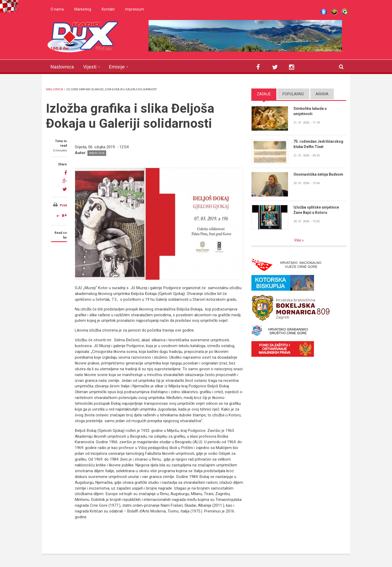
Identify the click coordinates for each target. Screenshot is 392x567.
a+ (64, 215)
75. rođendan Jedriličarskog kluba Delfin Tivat (318, 144)
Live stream (324, 12)
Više (298, 240)
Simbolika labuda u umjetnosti (310, 111)
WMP (345, 12)
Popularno (293, 94)
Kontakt (108, 9)
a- (58, 216)
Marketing (83, 9)
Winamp (334, 12)
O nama (57, 9)
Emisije (117, 67)
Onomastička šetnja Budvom (318, 174)
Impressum (135, 9)
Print (63, 205)
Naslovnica (62, 67)
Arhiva (322, 94)
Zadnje (264, 94)
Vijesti (90, 67)
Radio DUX (97, 153)
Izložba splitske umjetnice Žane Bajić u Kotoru (316, 210)
